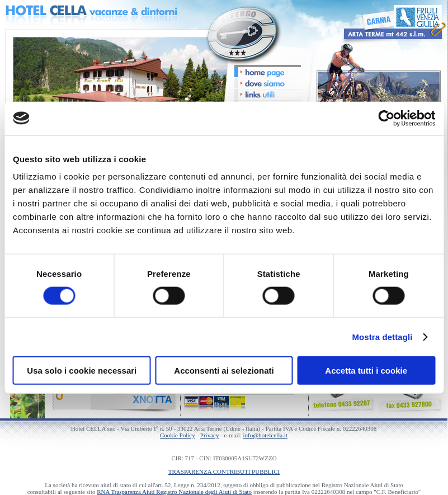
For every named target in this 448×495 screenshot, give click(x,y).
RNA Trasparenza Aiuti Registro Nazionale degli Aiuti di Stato (174, 492)
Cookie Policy (178, 435)
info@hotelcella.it (265, 435)
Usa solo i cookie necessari (82, 371)
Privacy (210, 435)
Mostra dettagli (382, 336)
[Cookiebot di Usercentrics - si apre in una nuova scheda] (386, 118)
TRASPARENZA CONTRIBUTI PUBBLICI (224, 472)
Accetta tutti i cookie (366, 371)
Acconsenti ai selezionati (224, 371)
